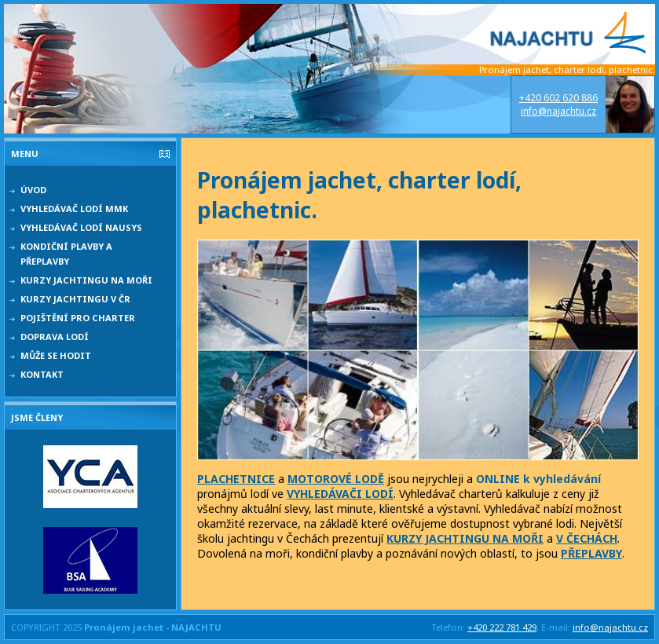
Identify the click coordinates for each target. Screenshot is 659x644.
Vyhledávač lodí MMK (74, 209)
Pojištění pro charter (78, 318)
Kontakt (42, 374)
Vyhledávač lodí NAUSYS (81, 227)
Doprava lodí (55, 337)
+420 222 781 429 (502, 627)
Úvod (33, 190)
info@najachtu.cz (558, 111)
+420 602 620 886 (558, 98)
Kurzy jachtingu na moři (86, 280)
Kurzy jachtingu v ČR (75, 299)
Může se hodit (56, 355)
